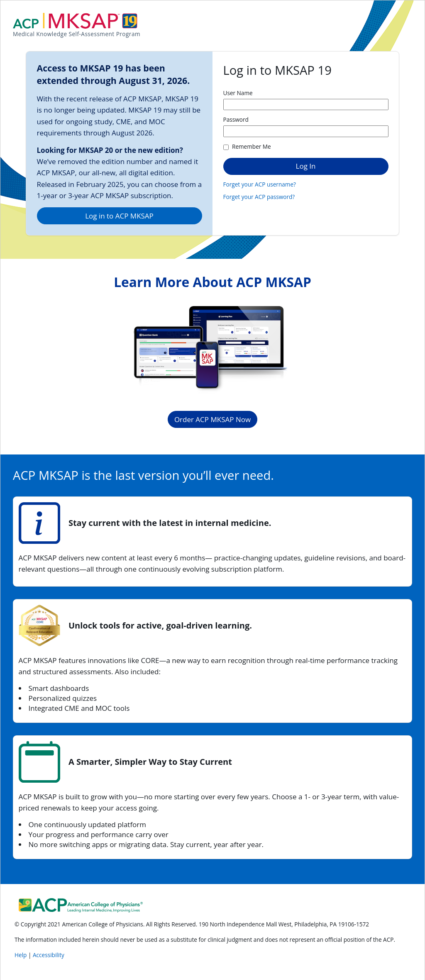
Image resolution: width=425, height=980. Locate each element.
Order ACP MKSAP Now (212, 419)
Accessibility (49, 955)
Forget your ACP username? (260, 184)
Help (21, 955)
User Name (238, 93)
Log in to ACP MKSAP (119, 216)
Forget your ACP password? (259, 197)
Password (236, 119)
